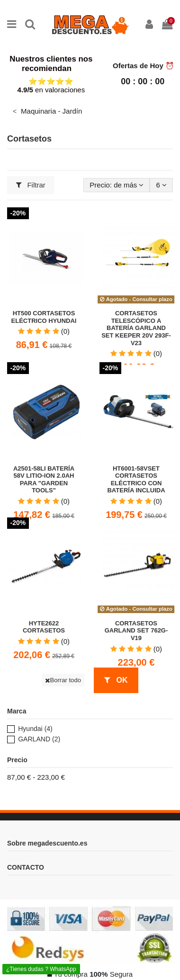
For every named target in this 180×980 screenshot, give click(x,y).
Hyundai (35, 729)
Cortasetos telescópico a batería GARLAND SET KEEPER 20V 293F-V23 (136, 328)
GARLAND (39, 739)
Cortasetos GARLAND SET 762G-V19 (136, 631)
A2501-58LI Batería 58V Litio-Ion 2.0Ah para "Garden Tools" (44, 480)
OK (116, 680)
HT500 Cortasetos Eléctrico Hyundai (44, 317)
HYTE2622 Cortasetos (44, 627)
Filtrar (31, 185)
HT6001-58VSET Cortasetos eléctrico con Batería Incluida (136, 480)
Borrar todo (63, 680)
